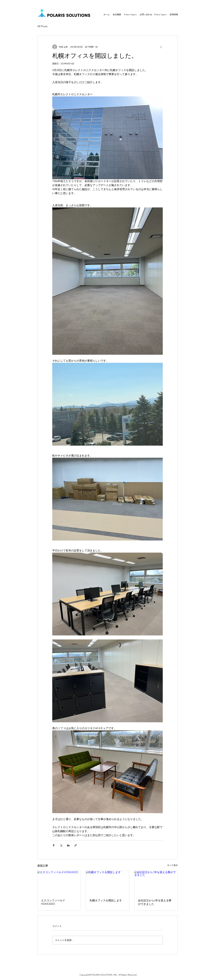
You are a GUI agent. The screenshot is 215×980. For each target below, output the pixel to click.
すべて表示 (172, 865)
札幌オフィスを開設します (106, 900)
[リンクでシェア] (76, 845)
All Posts (42, 26)
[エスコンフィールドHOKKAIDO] (59, 883)
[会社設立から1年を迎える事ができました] (156, 883)
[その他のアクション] (161, 47)
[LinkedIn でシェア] (68, 845)
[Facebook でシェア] (54, 845)
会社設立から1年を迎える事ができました (155, 902)
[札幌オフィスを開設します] (108, 883)
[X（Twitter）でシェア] (61, 845)
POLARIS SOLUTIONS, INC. (105, 975)
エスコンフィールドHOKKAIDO (53, 902)
